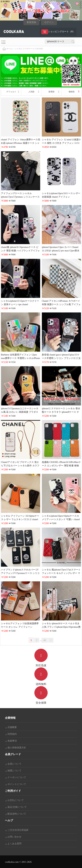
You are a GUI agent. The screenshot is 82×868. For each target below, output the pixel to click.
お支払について (15, 800)
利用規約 (11, 734)
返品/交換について (16, 807)
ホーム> (10, 49)
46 (45, 640)
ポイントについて (16, 784)
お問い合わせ (14, 837)
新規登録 (31, 22)
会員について (14, 764)
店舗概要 (11, 727)
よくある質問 (14, 844)
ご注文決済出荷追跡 (17, 830)
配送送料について (16, 814)
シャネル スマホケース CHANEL (29, 49)
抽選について (14, 771)
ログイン (49, 22)
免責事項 (11, 741)
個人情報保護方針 (16, 748)
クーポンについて (16, 777)
